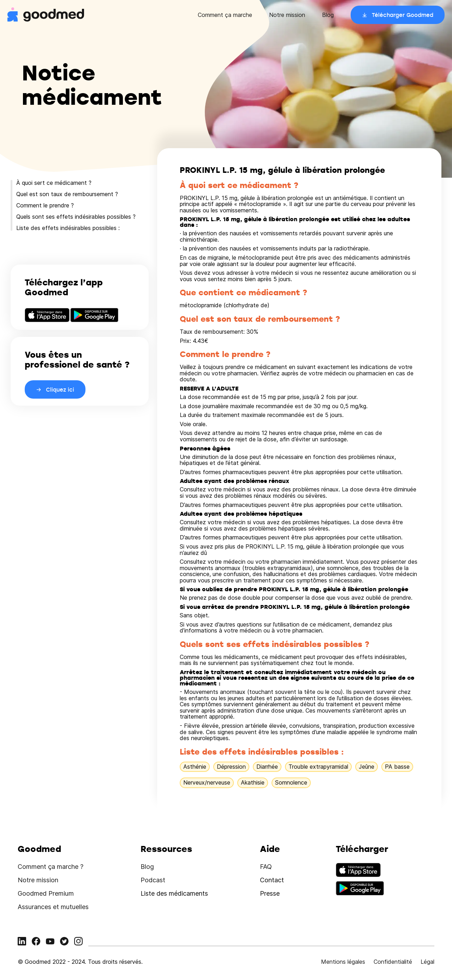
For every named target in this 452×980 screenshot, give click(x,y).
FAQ (266, 867)
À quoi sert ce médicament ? (54, 183)
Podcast (153, 880)
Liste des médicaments (174, 893)
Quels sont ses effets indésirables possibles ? (76, 217)
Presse (270, 893)
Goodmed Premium (46, 893)
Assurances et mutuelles (53, 907)
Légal (427, 962)
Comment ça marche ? (50, 867)
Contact (272, 880)
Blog (328, 15)
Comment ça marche (225, 15)
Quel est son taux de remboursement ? (67, 194)
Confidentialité (393, 962)
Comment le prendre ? (45, 205)
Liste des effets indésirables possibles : (68, 228)
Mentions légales (343, 962)
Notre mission (287, 15)
